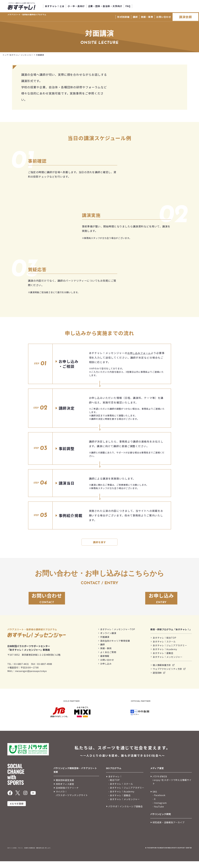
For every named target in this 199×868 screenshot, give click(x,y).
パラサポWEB (160, 783)
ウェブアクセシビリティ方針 (167, 676)
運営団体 (157, 679)
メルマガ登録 (17, 810)
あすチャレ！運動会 (163, 660)
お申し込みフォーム (140, 353)
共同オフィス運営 (65, 791)
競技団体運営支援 (65, 787)
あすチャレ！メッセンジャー (168, 663)
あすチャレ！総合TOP (165, 644)
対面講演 (105, 643)
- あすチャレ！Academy (121, 798)
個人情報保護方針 (162, 672)
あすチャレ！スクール (164, 648)
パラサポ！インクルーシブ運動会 (126, 813)
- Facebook (159, 802)
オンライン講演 (108, 640)
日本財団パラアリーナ (67, 794)
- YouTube (158, 813)
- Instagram (160, 809)
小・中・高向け (76, 6)
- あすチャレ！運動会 (119, 802)
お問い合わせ (164, 17)
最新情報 (105, 662)
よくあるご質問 (108, 659)
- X (154, 806)
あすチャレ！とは (55, 6)
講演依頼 (185, 17)
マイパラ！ (62, 798)
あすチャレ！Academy (165, 656)
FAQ (128, 6)
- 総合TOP (114, 787)
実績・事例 (147, 17)
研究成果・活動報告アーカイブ (169, 829)
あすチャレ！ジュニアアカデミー (170, 652)
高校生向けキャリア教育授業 (115, 647)
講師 (135, 17)
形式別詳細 (123, 17)
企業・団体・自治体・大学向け (105, 6)
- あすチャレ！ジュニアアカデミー (126, 794)
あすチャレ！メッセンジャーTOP (118, 636)
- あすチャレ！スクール (121, 790)
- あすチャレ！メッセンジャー (124, 806)
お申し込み (106, 670)
